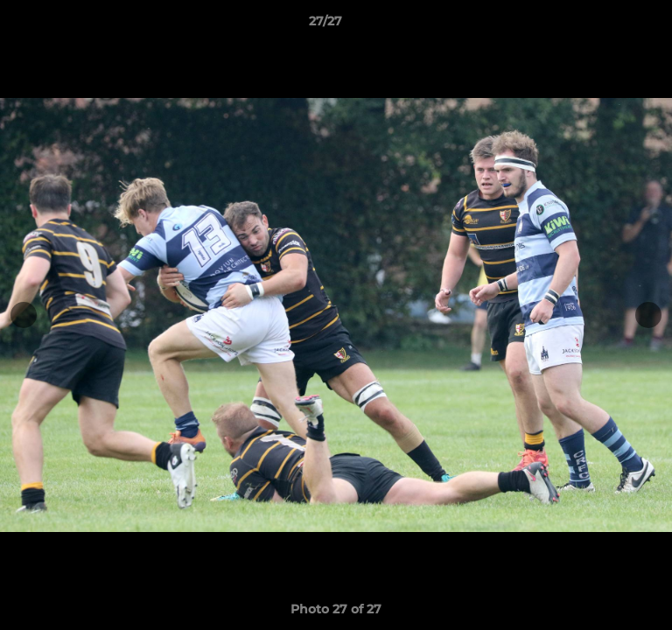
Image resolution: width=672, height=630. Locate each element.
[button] (609, 25)
